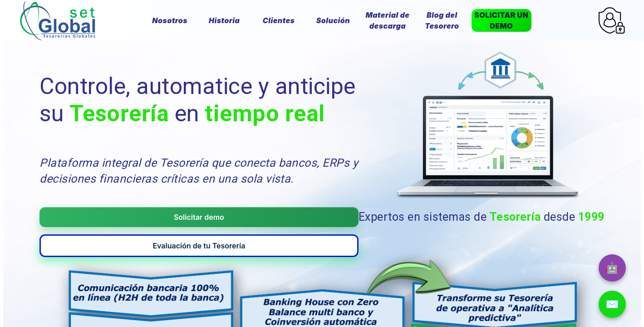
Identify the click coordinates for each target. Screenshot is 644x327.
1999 (591, 215)
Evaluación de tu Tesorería (251, 217)
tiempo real (265, 114)
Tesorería (119, 114)
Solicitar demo (108, 217)
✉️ (612, 304)
